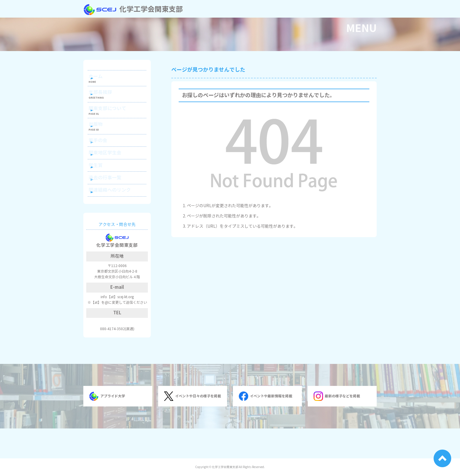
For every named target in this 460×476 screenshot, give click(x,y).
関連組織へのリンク (115, 218)
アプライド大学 (107, 426)
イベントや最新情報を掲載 (265, 426)
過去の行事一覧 (111, 203)
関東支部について (113, 117)
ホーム (103, 78)
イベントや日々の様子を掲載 (192, 426)
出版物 (103, 136)
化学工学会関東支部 (133, 9)
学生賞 (103, 187)
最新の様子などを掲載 (337, 426)
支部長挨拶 (107, 97)
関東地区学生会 (111, 171)
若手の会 (105, 156)
